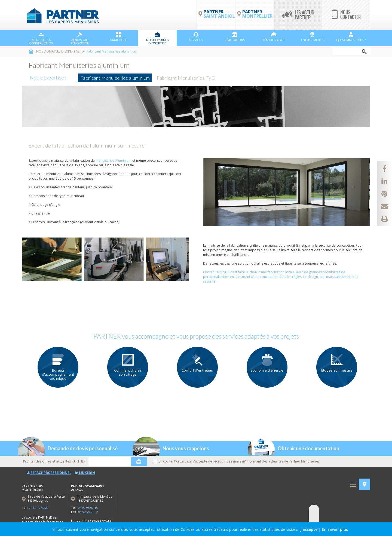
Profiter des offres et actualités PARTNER (54, 461)
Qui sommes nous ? (351, 37)
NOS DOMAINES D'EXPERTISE (157, 39)
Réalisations (235, 37)
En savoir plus (335, 529)
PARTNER (257, 14)
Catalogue (119, 37)
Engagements (312, 37)
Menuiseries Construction (41, 39)
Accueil (31, 51)
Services (196, 37)
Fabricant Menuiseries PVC (186, 78)
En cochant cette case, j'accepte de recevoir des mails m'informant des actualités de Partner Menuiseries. (237, 461)
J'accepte (309, 529)
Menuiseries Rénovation (80, 39)
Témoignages (273, 37)
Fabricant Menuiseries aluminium (115, 78)
